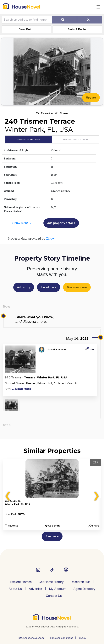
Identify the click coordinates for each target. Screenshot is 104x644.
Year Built (26, 29)
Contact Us (54, 596)
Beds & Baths (77, 29)
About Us (15, 589)
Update (91, 98)
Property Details (28, 139)
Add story (24, 287)
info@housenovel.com (31, 638)
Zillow (50, 238)
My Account (58, 589)
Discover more (77, 287)
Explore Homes (21, 582)
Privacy (82, 638)
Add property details (61, 223)
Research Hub (81, 582)
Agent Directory (84, 589)
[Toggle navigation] (98, 7)
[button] (61, 113)
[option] (52, 495)
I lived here (49, 287)
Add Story (54, 526)
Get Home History (51, 582)
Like (91, 349)
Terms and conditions (61, 638)
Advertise (35, 589)
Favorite (47, 113)
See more (52, 536)
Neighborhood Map (76, 139)
